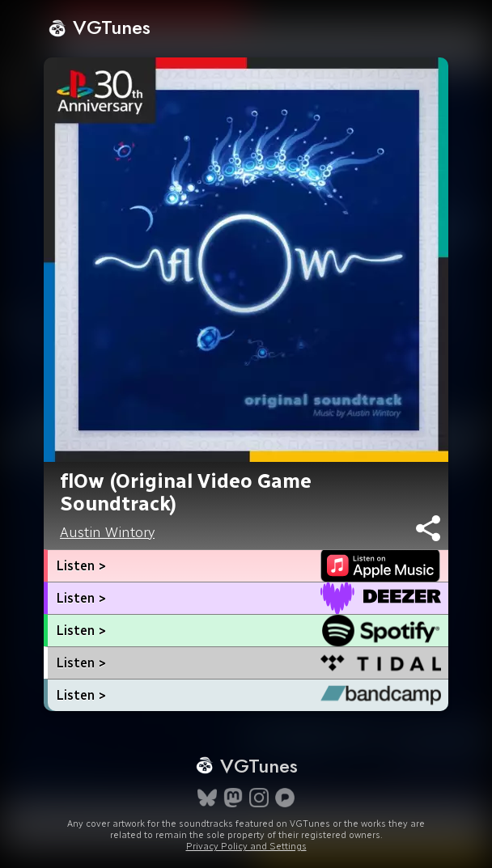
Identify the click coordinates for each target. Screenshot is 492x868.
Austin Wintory (107, 532)
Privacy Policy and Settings (246, 846)
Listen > (81, 566)
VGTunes (99, 27)
